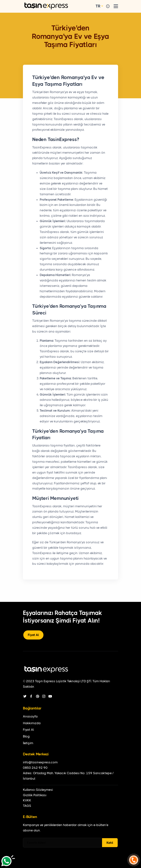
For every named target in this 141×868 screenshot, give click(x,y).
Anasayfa (30, 716)
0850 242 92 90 (35, 768)
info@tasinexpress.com (40, 762)
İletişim (28, 743)
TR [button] (98, 6)
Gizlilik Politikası (35, 795)
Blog (26, 736)
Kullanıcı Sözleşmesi (38, 790)
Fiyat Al (33, 635)
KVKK (27, 800)
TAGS (27, 806)
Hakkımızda (32, 723)
